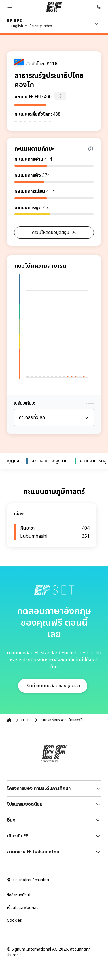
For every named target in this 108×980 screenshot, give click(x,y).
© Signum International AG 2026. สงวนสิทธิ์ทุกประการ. (49, 952)
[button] (10, 7)
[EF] (54, 7)
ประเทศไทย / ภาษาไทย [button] (28, 880)
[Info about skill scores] (91, 149)
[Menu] (96, 23)
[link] (29, 23)
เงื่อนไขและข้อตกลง (23, 908)
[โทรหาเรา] (99, 7)
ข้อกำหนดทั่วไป (19, 895)
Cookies (14, 920)
